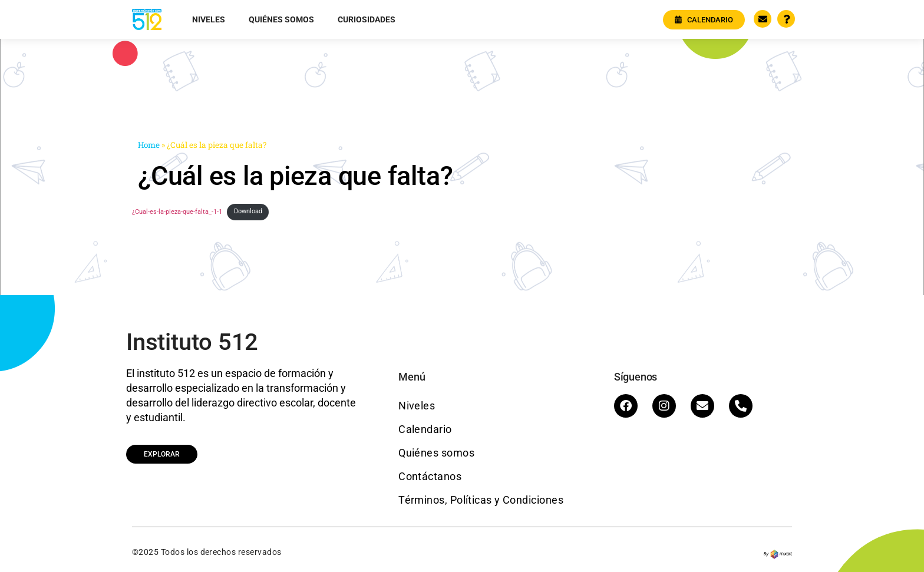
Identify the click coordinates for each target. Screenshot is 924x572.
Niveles (209, 19)
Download (248, 211)
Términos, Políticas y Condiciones (481, 500)
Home (149, 145)
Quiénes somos (281, 19)
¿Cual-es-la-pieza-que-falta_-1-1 (177, 211)
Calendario (425, 429)
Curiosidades (367, 19)
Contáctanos (430, 476)
